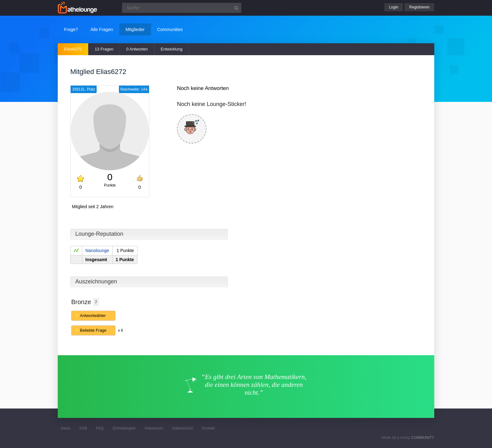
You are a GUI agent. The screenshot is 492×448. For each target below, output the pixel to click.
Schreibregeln (124, 428)
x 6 (120, 330)
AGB (83, 428)
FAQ (100, 428)
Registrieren (419, 7)
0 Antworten (137, 49)
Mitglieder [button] (135, 29)
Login (394, 7)
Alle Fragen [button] (102, 29)
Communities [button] (170, 29)
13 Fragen (104, 49)
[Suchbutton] (236, 8)
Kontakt (209, 428)
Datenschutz (182, 428)
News (66, 428)
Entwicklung (171, 49)
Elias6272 (73, 49)
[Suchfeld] (182, 8)
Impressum (154, 428)
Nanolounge (97, 250)
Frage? (71, 29)
